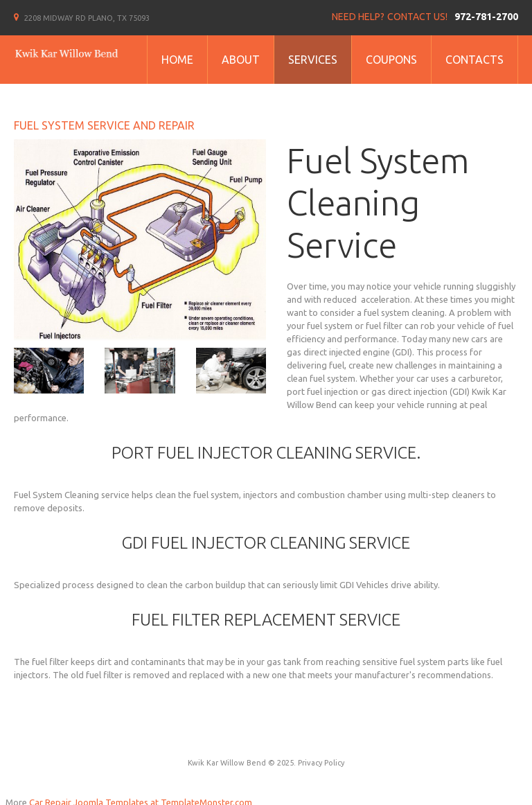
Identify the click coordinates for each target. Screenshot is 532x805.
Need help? (358, 17)
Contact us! (417, 17)
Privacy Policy (321, 763)
